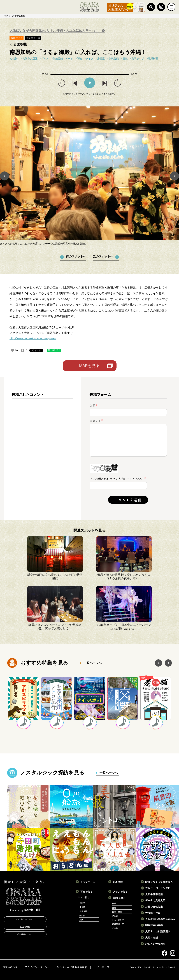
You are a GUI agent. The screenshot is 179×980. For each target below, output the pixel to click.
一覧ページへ (92, 663)
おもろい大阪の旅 (155, 944)
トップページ (88, 882)
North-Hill (32, 910)
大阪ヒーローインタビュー (160, 888)
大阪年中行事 (153, 913)
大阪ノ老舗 (152, 937)
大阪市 (82, 903)
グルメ (115, 916)
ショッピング (118, 920)
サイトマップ (102, 967)
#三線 (124, 59)
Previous (4, 176)
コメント (96, 421)
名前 (94, 406)
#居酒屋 (100, 59)
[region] (42, 451)
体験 (114, 903)
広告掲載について (25, 934)
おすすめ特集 (19, 16)
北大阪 (82, 907)
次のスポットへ (103, 256)
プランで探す (120, 891)
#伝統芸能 (113, 59)
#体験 (79, 59)
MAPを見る (90, 366)
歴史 (114, 907)
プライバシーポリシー (37, 967)
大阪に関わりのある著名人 (160, 919)
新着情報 (118, 882)
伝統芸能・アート (120, 924)
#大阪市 (14, 59)
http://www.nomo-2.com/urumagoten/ (33, 338)
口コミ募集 (25, 927)
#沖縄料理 (152, 59)
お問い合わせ (10, 967)
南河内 (82, 915)
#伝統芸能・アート (62, 59)
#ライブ (89, 59)
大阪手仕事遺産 (154, 894)
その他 (115, 928)
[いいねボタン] (12, 350)
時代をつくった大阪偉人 (159, 882)
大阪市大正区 (33, 38)
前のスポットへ (76, 256)
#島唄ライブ (137, 59)
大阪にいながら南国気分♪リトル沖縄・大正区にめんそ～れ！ (54, 31)
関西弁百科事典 (154, 925)
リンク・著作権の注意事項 (72, 967)
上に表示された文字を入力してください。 (117, 479)
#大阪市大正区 (29, 59)
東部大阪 (83, 911)
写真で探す (87, 891)
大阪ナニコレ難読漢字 (158, 931)
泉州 (81, 920)
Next (175, 176)
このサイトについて (25, 919)
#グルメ (45, 59)
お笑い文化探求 (154, 907)
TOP (6, 16)
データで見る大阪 (155, 900)
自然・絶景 (117, 912)
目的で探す (119, 898)
